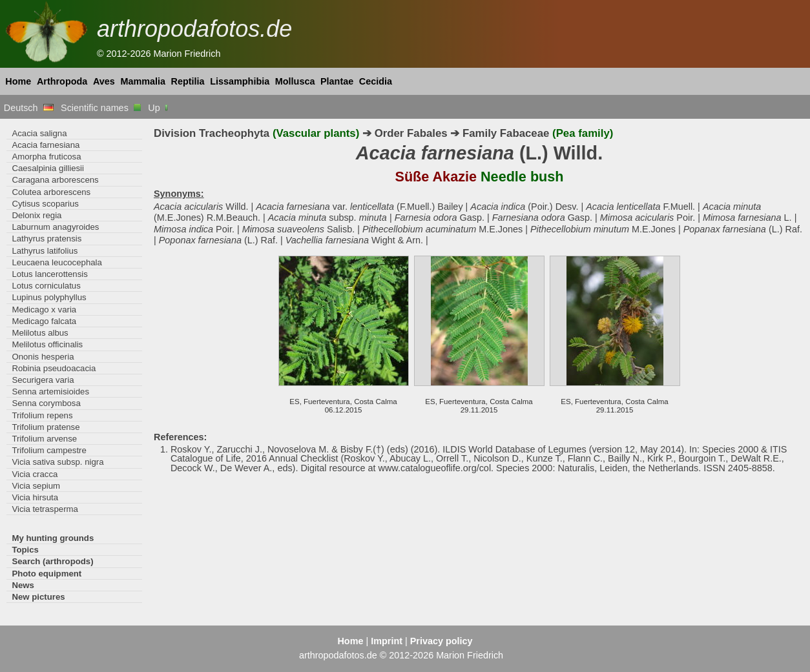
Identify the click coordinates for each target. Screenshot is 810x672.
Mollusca (295, 81)
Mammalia (143, 81)
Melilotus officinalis (47, 344)
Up (159, 108)
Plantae (337, 81)
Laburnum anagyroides (55, 227)
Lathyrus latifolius (45, 251)
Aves (104, 81)
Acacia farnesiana (46, 145)
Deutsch (29, 108)
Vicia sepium (36, 486)
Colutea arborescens (51, 192)
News (23, 585)
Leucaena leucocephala (57, 262)
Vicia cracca (35, 474)
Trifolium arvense (44, 439)
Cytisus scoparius (45, 204)
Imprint (387, 641)
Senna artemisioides (50, 392)
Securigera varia (43, 380)
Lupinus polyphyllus (49, 297)
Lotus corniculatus (46, 286)
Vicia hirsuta (35, 497)
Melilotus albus (40, 333)
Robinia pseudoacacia (54, 368)
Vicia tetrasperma (45, 509)
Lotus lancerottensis (49, 274)
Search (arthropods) (52, 561)
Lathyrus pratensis (47, 239)
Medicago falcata (44, 321)
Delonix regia (36, 215)
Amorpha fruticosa (46, 157)
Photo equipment (47, 574)
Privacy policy (441, 641)
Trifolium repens (42, 415)
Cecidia (376, 81)
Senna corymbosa (46, 403)
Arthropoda (62, 81)
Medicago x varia (44, 310)
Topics (25, 550)
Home (18, 81)
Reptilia (188, 81)
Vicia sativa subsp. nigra (57, 462)
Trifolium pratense (46, 427)
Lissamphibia (240, 81)
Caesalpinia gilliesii (48, 168)
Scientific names (101, 108)
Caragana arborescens (55, 180)
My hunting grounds (53, 538)
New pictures (38, 597)
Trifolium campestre (49, 450)
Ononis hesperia (43, 357)
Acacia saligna (39, 133)
